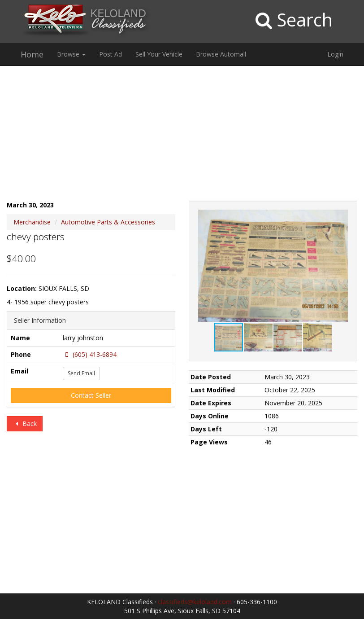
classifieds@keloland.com (195, 602)
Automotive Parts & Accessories (108, 222)
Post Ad (110, 54)
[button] (340, 218)
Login (335, 54)
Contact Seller (91, 395)
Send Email (81, 373)
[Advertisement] (182, 138)
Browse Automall (221, 54)
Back (25, 424)
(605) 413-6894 (90, 354)
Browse (71, 54)
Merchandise (32, 222)
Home (32, 54)
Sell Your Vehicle (159, 54)
